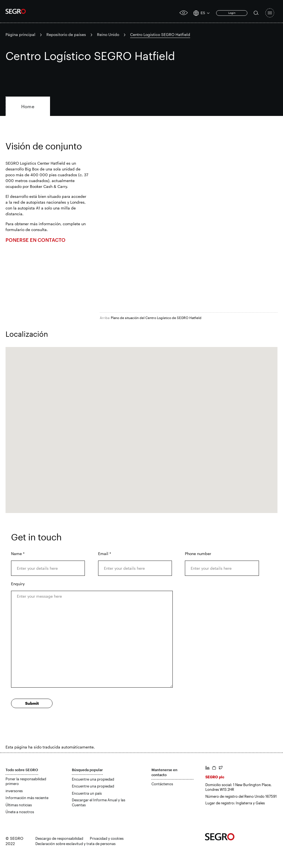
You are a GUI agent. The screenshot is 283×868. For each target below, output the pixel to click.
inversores (14, 791)
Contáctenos (162, 784)
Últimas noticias (19, 805)
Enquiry (18, 584)
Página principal (20, 34)
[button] (141, 425)
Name (18, 554)
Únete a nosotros (20, 812)
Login (232, 13)
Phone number (198, 554)
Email (105, 554)
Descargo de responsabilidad (59, 838)
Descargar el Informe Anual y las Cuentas (99, 802)
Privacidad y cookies (107, 838)
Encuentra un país (87, 793)
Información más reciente (27, 798)
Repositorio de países (66, 34)
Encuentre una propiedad (93, 779)
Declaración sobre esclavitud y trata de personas (75, 844)
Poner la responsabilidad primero (26, 781)
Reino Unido (108, 34)
